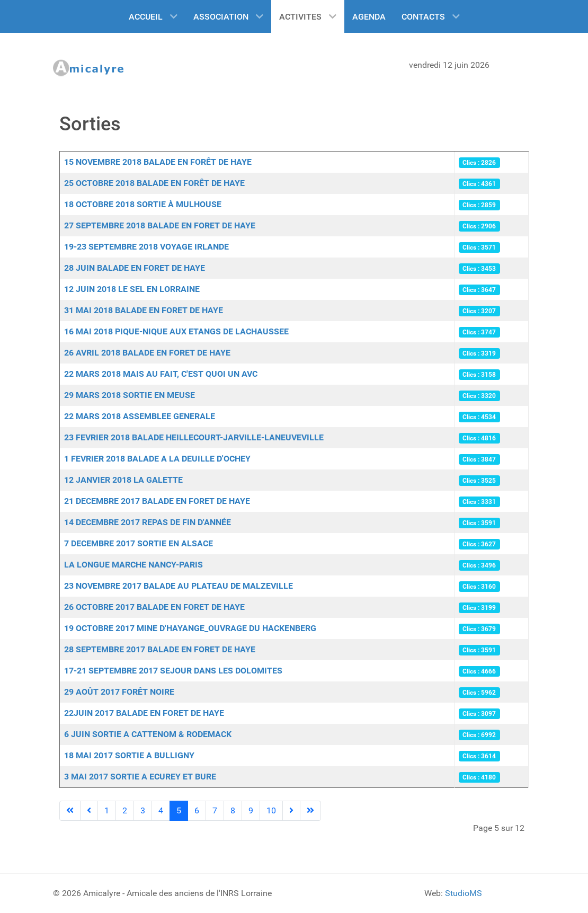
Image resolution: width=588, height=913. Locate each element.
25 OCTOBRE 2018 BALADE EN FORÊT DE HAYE (154, 183)
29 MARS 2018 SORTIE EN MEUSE (130, 395)
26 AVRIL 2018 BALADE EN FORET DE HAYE (147, 353)
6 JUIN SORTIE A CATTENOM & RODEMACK (148, 734)
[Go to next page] (291, 811)
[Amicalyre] (93, 68)
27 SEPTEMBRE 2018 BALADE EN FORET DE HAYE (160, 225)
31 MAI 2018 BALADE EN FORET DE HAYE (144, 310)
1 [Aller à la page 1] (107, 810)
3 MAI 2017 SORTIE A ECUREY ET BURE (140, 777)
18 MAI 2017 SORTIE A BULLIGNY (129, 755)
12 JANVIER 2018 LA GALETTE (123, 480)
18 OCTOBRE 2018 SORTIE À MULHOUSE (143, 204)
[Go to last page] (310, 811)
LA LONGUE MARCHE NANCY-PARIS (133, 565)
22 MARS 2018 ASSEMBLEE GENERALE (140, 416)
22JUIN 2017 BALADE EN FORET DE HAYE (144, 713)
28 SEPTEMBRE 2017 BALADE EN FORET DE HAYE (160, 649)
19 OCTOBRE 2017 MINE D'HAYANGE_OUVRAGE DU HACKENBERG (190, 628)
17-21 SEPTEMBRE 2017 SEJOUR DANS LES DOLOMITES (173, 671)
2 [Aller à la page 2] (125, 810)
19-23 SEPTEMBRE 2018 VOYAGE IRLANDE (146, 247)
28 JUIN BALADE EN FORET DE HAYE (135, 268)
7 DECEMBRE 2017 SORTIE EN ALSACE (139, 543)
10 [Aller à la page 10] (271, 810)
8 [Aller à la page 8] (233, 810)
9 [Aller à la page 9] (251, 810)
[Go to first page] (70, 811)
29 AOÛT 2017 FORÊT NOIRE (119, 692)
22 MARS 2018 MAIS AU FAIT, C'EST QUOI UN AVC (161, 374)
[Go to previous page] (89, 811)
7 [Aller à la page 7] (215, 810)
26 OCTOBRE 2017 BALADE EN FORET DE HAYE (154, 607)
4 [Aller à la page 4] (161, 810)
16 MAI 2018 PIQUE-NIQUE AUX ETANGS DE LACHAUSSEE (176, 331)
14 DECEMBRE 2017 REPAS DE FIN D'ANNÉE (148, 522)
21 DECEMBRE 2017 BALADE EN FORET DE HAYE (157, 501)
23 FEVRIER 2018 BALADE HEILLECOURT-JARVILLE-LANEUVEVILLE (194, 437)
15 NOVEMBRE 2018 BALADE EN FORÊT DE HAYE (158, 162)
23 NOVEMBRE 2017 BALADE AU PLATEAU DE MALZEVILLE (179, 586)
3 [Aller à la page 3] (143, 810)
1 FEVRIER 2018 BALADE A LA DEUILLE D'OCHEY (157, 459)
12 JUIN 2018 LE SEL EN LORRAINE (132, 289)
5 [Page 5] (179, 810)
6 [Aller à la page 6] (197, 810)
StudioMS (464, 893)
